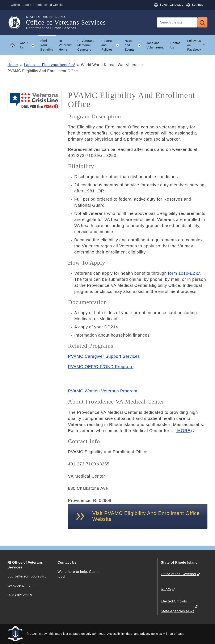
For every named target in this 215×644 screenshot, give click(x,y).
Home (13, 65)
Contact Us (176, 45)
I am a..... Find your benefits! (49, 65)
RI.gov (166, 589)
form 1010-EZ (182, 273)
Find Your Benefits (47, 45)
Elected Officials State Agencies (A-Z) (178, 606)
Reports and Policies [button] (112, 45)
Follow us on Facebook (194, 45)
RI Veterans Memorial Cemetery (86, 45)
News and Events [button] (134, 45)
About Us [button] (29, 45)
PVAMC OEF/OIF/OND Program (101, 367)
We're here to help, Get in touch (78, 574)
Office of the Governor (179, 574)
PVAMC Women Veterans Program (103, 391)
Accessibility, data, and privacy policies (135, 634)
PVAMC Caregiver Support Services (104, 356)
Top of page (176, 634)
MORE (183, 431)
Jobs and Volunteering (156, 45)
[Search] (177, 22)
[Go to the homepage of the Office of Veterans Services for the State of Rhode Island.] (17, 22)
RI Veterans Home (65, 45)
